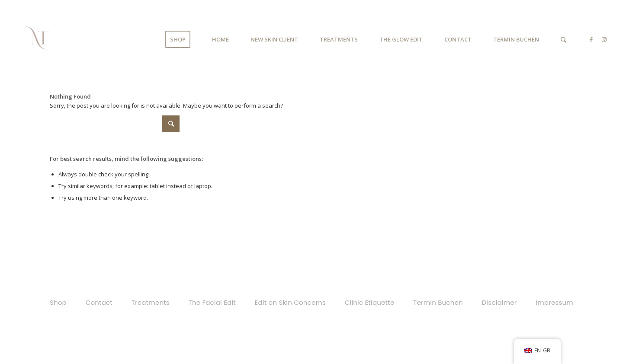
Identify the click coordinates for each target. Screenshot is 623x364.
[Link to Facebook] (591, 39)
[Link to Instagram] (604, 39)
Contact (99, 302)
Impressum (554, 302)
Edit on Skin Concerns (290, 302)
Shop (58, 302)
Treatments (151, 302)
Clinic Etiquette (370, 302)
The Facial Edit (212, 302)
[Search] (564, 40)
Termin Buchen (438, 302)
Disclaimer (499, 302)
